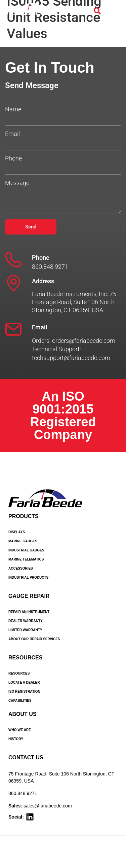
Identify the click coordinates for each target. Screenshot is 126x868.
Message (17, 183)
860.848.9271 (23, 793)
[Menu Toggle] (113, 11)
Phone (13, 158)
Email (12, 134)
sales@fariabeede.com (48, 806)
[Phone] (13, 260)
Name (13, 109)
